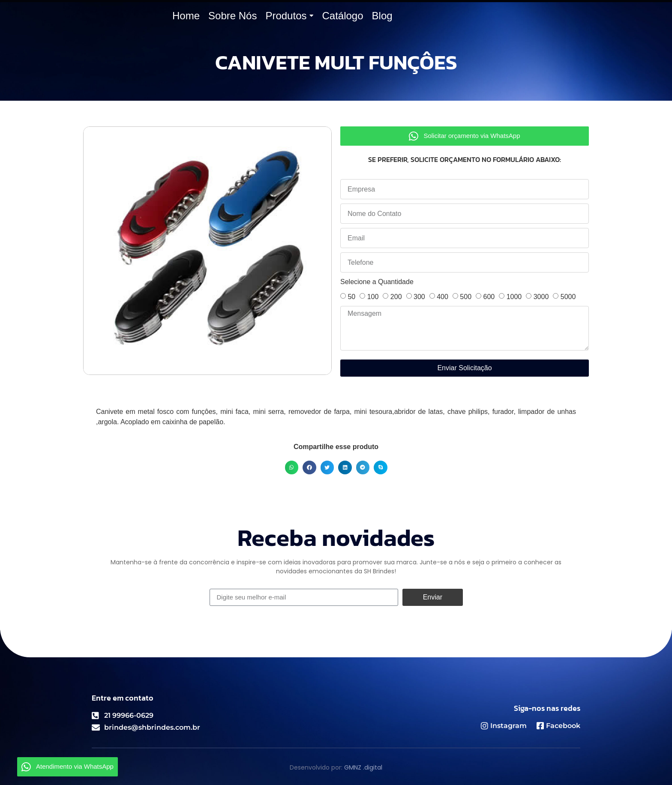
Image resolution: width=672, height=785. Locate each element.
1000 (514, 297)
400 (442, 297)
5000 (568, 297)
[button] (292, 467)
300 (419, 297)
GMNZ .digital (363, 767)
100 (373, 297)
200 (396, 297)
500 (466, 297)
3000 (541, 297)
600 (489, 297)
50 (351, 297)
